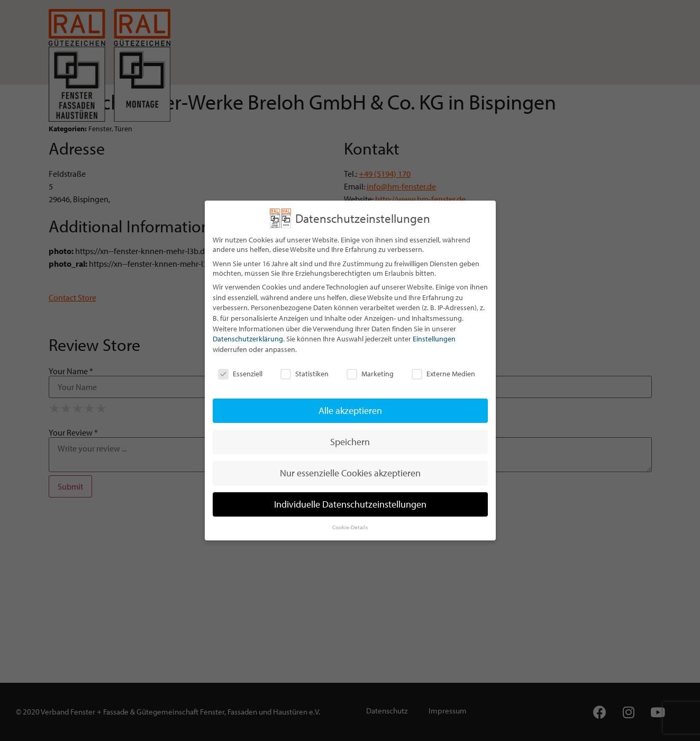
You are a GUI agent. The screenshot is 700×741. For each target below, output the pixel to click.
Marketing (370, 374)
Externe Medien (443, 374)
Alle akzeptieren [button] (350, 410)
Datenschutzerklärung (248, 339)
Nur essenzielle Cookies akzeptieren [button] (350, 473)
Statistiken (304, 374)
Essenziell (240, 374)
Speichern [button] (350, 442)
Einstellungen (434, 339)
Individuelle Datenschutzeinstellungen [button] (350, 504)
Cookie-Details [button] (350, 527)
